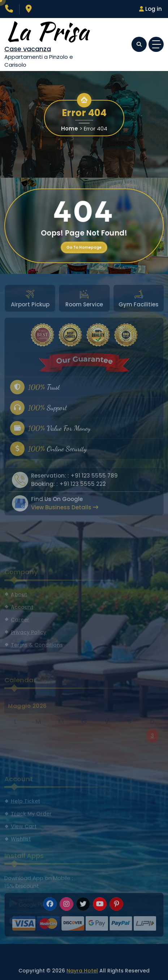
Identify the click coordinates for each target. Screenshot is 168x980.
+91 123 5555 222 (83, 484)
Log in (150, 9)
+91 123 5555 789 (94, 476)
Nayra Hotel (82, 971)
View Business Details (65, 507)
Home (70, 128)
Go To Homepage (84, 247)
